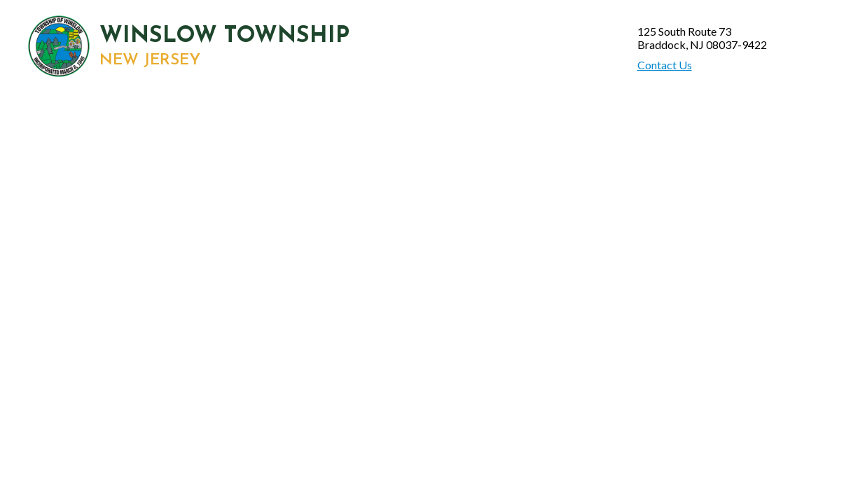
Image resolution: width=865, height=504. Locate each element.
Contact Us (665, 65)
